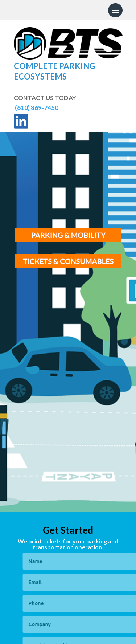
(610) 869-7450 (36, 108)
